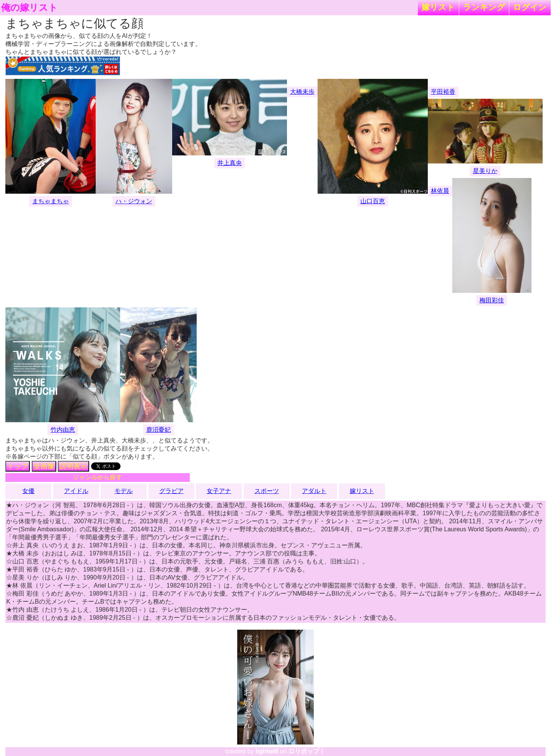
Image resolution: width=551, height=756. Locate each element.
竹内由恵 (63, 430)
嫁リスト (438, 7)
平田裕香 (443, 92)
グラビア (171, 491)
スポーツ (267, 491)
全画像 (44, 466)
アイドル (76, 491)
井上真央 (230, 163)
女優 (28, 491)
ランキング (484, 7)
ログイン (530, 7)
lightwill (267, 751)
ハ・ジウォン (134, 201)
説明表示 (73, 466)
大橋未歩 (302, 92)
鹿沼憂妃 (158, 430)
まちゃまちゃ (51, 201)
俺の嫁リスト (29, 8)
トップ (18, 466)
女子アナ (219, 491)
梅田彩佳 (492, 300)
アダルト (314, 491)
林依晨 (440, 191)
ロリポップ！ (307, 751)
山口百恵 (373, 201)
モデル (124, 491)
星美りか (485, 171)
